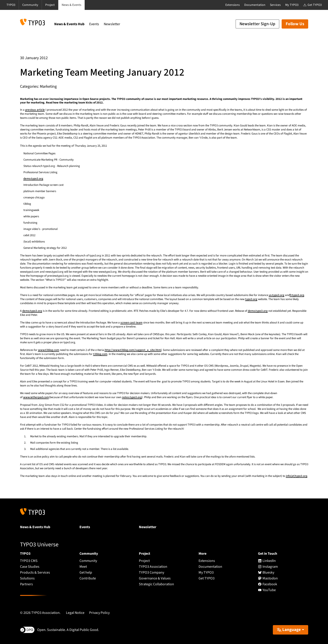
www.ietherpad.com (36, 397)
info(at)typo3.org (297, 476)
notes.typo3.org (132, 397)
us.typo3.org (277, 295)
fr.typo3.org (297, 295)
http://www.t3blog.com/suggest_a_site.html (133, 350)
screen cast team (131, 323)
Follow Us (295, 24)
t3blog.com (100, 354)
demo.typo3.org (33, 179)
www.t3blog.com (49, 350)
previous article (35, 110)
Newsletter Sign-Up (257, 24)
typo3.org (251, 299)
